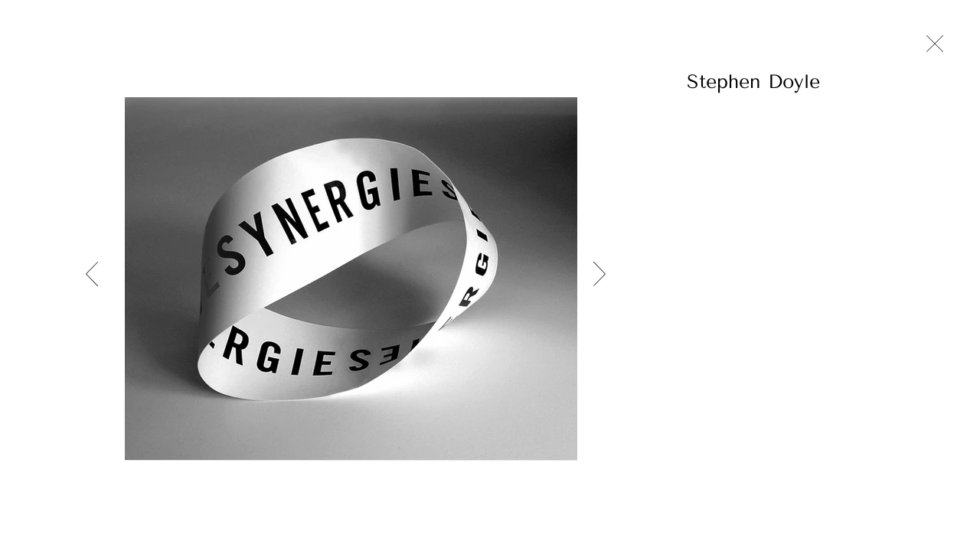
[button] (800, 81)
